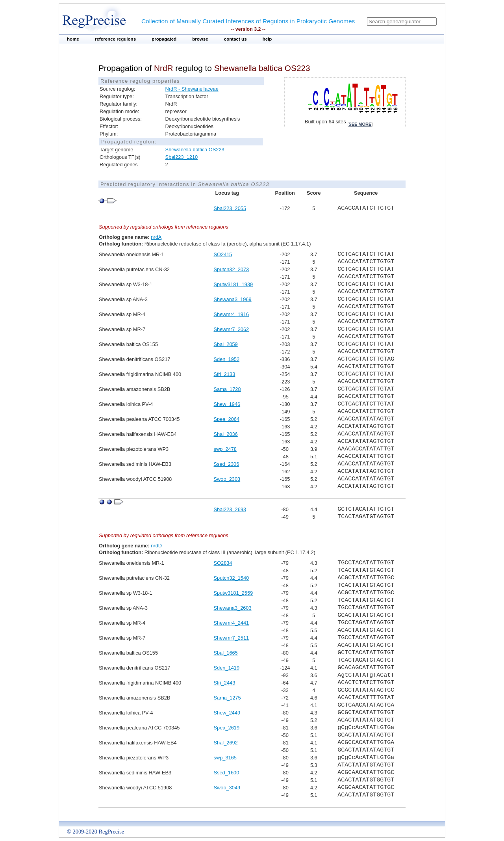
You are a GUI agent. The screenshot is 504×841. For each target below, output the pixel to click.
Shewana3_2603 (233, 608)
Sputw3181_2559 (233, 593)
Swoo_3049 (227, 788)
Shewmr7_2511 (232, 638)
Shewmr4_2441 (232, 623)
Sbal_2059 (226, 344)
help (267, 39)
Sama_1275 (227, 698)
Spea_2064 (227, 419)
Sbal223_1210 (182, 157)
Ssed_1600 (227, 773)
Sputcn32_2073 (232, 269)
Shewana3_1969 (233, 299)
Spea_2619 (227, 728)
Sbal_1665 (226, 653)
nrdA (156, 237)
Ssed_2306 (227, 464)
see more (360, 124)
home (73, 39)
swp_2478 (225, 449)
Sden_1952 (227, 359)
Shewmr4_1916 (232, 314)
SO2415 (223, 254)
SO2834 (223, 563)
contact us (235, 39)
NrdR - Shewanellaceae (192, 89)
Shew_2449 (227, 713)
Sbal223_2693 (230, 509)
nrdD (156, 546)
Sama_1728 (227, 389)
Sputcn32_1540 (232, 578)
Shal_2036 (226, 434)
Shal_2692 (226, 743)
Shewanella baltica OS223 (195, 150)
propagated (164, 39)
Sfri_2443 (225, 683)
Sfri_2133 (225, 374)
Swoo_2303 (227, 479)
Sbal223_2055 (230, 208)
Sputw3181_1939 (233, 284)
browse (200, 39)
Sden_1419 (227, 668)
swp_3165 (225, 758)
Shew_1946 (227, 404)
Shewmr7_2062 (232, 329)
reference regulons (115, 39)
